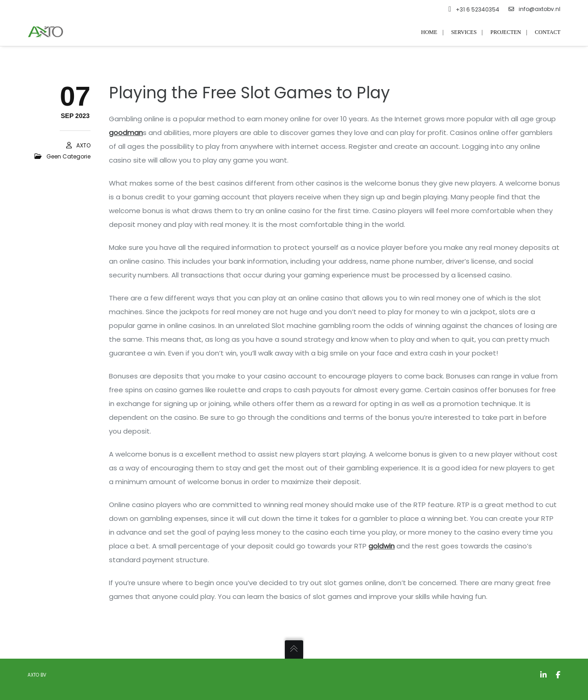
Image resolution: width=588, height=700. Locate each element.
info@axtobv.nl (534, 9)
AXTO (83, 145)
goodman (126, 133)
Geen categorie (68, 156)
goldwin (382, 546)
